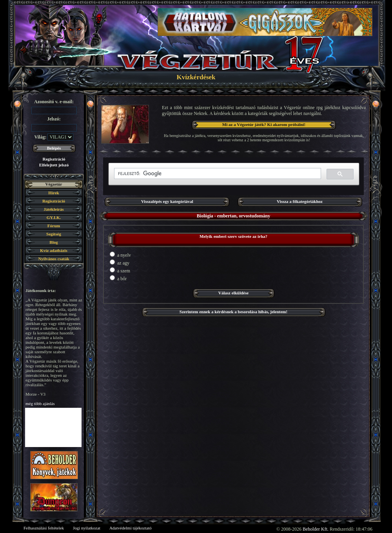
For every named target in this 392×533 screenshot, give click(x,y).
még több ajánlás (40, 403)
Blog (54, 242)
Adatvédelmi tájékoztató (131, 528)
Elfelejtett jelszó (54, 165)
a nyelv (120, 255)
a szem (120, 270)
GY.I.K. (54, 217)
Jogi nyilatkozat (87, 528)
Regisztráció (54, 159)
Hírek (54, 193)
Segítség (54, 234)
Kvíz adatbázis (54, 250)
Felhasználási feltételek (44, 528)
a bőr (118, 278)
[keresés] (217, 174)
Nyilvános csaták (54, 259)
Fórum (54, 226)
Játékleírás (54, 209)
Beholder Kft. (316, 529)
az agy (120, 263)
